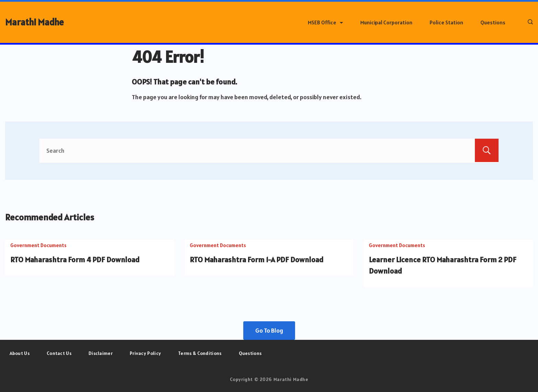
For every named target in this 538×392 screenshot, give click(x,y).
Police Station (446, 22)
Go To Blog (269, 330)
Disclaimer (101, 353)
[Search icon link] (529, 22)
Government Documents (38, 245)
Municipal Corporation (386, 22)
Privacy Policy (145, 353)
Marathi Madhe (34, 22)
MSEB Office (325, 22)
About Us (20, 353)
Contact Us (59, 353)
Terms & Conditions (200, 353)
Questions (493, 22)
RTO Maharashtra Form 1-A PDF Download (257, 260)
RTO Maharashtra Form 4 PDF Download (75, 260)
